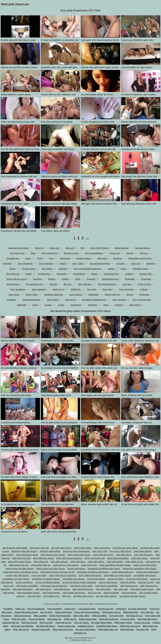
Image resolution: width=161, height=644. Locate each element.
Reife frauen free (131, 612)
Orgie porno (58, 289)
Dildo (78, 279)
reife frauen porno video (81, 586)
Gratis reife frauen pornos (26, 612)
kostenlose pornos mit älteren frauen (20, 572)
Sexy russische (127, 289)
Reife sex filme (46, 623)
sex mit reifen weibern (107, 596)
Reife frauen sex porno (130, 626)
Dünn (36, 305)
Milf (83, 248)
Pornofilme (8, 609)
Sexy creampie (46, 263)
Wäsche (53, 284)
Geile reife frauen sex (109, 619)
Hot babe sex (13, 258)
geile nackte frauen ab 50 (53, 555)
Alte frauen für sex (134, 616)
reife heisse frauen (51, 593)
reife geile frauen (62, 589)
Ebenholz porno (141, 269)
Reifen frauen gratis (88, 619)
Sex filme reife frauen (138, 609)
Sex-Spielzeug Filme (100, 263)
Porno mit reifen (128, 619)
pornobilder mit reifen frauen (117, 575)
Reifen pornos (70, 619)
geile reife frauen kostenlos (69, 558)
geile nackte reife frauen (79, 555)
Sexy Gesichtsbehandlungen (88, 269)
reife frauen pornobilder (106, 586)
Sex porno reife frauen (85, 629)
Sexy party (108, 289)
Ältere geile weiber (81, 616)
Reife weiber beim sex (108, 629)
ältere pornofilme (102, 548)
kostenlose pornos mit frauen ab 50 (57, 572)
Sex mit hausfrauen (36, 609)
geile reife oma (41, 562)
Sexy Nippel (53, 300)
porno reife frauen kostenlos (63, 575)
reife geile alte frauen (23, 589)
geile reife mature (139, 558)
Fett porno (65, 258)
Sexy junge (14, 294)
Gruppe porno (29, 269)
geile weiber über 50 (41, 565)
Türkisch (119, 305)
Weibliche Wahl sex (54, 294)
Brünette (7, 263)
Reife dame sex (54, 619)
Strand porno (13, 284)
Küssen (48, 305)
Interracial (102, 258)
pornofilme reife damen (74, 579)
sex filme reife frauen (83, 596)
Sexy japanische (50, 253)
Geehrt (111, 269)
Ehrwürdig (62, 274)
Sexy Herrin (135, 305)
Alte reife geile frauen (45, 626)
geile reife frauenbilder (118, 558)
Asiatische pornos (86, 626)
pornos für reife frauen (137, 579)
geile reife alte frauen (103, 555)
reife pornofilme (129, 593)
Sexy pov (136, 263)
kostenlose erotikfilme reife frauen (104, 568)
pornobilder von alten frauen (16, 579)
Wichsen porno (71, 253)
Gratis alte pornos (63, 623)
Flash (40, 258)
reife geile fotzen (43, 589)
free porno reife (100, 551)
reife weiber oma (51, 596)
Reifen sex (20, 609)
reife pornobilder (111, 593)
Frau (52, 258)
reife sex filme (34, 596)
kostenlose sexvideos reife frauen (93, 572)
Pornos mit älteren (37, 619)
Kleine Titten (32, 294)
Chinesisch (71, 300)
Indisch (65, 279)
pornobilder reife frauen (145, 575)
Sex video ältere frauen (101, 623)
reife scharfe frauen (148, 593)
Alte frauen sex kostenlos (22, 626)
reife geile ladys (103, 589)
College (144, 289)
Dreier (29, 274)
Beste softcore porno (17, 279)
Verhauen (93, 305)
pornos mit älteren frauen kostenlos (79, 582)
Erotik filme (121, 609)
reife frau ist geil (146, 582)
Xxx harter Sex (17, 253)
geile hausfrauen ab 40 (27, 555)
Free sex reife (142, 629)
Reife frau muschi (29, 623)
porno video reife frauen (90, 575)
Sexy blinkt (47, 269)
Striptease (145, 294)
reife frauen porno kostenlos (54, 586)
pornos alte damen (96, 579)
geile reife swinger (59, 562)
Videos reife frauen (63, 612)
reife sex (21, 596)
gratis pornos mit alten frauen (20, 568)
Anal (33, 253)
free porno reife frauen (120, 551)
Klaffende (22, 305)
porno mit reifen (39, 575)
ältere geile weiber (83, 548)
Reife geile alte (127, 629)
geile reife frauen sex (95, 558)
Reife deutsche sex (22, 616)
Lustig (61, 305)
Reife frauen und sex (111, 612)
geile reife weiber (115, 562)
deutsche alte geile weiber (125, 548)
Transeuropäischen (107, 284)
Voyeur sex (115, 253)
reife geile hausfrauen (83, 589)
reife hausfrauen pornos (28, 593)
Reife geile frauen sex (15, 4)
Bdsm (13, 269)
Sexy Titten (78, 263)
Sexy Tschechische (142, 300)
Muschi (130, 253)
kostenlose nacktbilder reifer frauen (139, 568)
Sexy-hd (39, 248)
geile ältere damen (143, 551)
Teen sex (70, 248)
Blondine (118, 258)
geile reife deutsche (143, 555)
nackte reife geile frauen (17, 575)
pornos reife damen (108, 582)
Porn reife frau (147, 612)
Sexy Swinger (85, 284)
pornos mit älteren (24, 582)
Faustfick (11, 300)
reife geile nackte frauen (142, 589)
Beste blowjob (122, 248)
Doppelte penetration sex (94, 300)
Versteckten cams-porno (140, 258)
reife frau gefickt (128, 582)
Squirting (38, 279)
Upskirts (129, 274)
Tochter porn (70, 609)
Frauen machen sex (66, 626)
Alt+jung (144, 253)
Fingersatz (146, 279)
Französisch (79, 274)
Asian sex (54, 248)
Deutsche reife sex (10, 623)
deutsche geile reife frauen (24, 551)
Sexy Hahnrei (13, 274)
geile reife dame (124, 555)
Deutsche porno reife (41, 629)
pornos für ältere (116, 579)
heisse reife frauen (76, 568)
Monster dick (146, 274)
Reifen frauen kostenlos (60, 616)
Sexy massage (39, 289)
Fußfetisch (76, 289)
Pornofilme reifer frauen (107, 626)
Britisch (52, 279)
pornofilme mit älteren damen (46, 579)
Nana (28, 258)
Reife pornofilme (99, 616)
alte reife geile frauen (61, 548)
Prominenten (44, 274)
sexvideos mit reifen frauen (132, 596)
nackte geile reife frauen (147, 572)
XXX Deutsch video (87, 609)
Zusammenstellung (32, 300)
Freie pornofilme (55, 609)
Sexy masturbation (94, 253)
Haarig (63, 263)
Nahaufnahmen (111, 274)
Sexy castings (120, 300)
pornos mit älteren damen (48, 582)
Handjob (151, 263)
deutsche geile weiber (50, 551)
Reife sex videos (81, 623)
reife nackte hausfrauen (74, 593)
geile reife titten (78, 562)
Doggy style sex (113, 294)
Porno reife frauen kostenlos (87, 612)
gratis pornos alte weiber (145, 565)
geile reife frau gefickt (43, 558)
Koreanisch (76, 305)
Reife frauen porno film (63, 629)
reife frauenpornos (129, 586)
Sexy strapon (76, 294)
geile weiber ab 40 (134, 562)
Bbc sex (68, 284)
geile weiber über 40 (18, 565)
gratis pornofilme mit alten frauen (115, 565)
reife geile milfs (121, 589)
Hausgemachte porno (19, 248)
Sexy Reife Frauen (100, 248)
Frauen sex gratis (142, 623)
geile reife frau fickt (21, 558)
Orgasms (91, 279)
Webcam (63, 269)
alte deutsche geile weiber (15, 548)
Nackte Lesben (84, 258)
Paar (106, 305)
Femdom (121, 263)
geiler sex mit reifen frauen (66, 565)
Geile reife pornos (21, 629)
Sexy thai (92, 289)
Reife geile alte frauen (147, 619)
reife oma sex (94, 593)
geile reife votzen (96, 562)
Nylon (124, 269)
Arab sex (127, 284)
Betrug (130, 294)
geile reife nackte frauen (20, 562)
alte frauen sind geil (39, 548)
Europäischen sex (34, 284)
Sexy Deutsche (25, 263)
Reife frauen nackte (123, 623)
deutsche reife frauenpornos (76, 551)
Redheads (94, 294)
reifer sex (66, 596)
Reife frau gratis (19, 619)
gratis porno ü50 (89, 565)
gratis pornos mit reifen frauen (51, 568)
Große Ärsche (145, 284)
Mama (94, 274)
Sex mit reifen (46, 612)
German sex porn (106, 609)
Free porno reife (116, 616)
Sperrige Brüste (143, 248)
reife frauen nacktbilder (27, 586)
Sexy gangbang (18, 289)
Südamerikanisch (110, 279)
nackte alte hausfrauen (122, 572)
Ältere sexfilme (40, 616)
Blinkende (130, 279)
